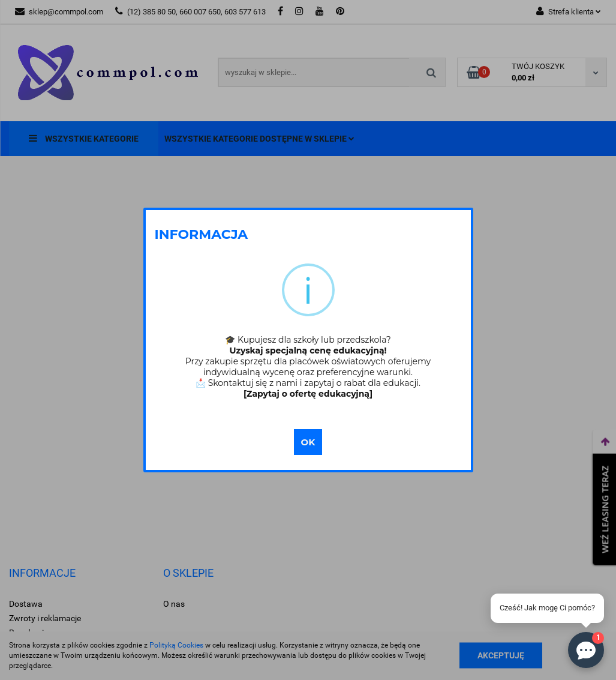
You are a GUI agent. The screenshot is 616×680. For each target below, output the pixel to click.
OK (308, 442)
